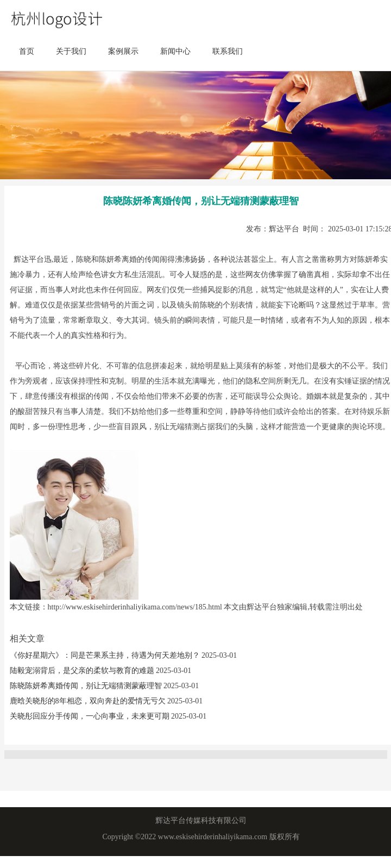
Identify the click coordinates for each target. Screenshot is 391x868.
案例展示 (123, 51)
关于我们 (71, 51)
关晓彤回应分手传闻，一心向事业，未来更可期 (91, 716)
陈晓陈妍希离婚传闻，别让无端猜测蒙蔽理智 (87, 686)
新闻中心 (175, 51)
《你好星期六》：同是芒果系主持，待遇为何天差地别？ (106, 655)
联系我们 (228, 51)
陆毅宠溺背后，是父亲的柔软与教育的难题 (83, 671)
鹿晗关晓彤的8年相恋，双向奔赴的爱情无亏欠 (89, 701)
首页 (27, 51)
